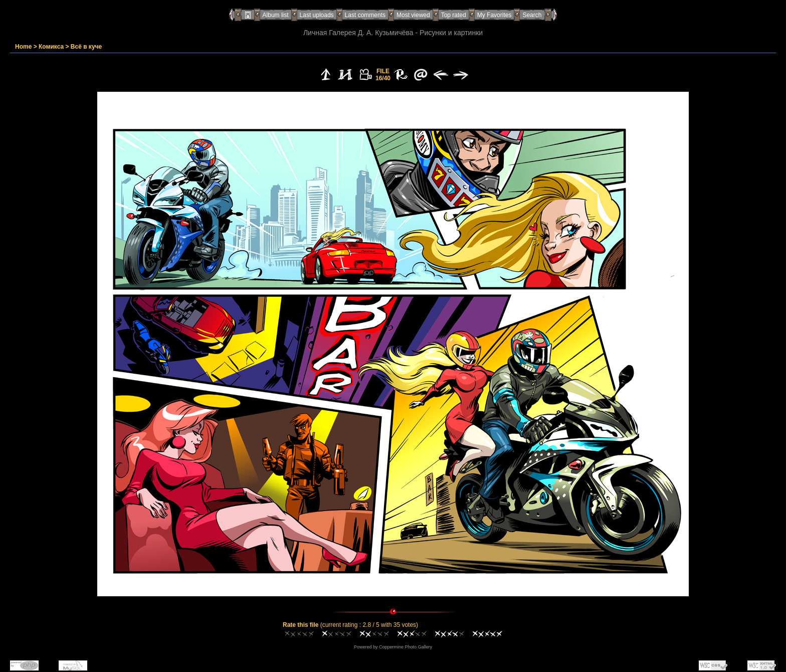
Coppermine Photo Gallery (406, 647)
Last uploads (317, 15)
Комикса (51, 47)
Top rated (454, 15)
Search (532, 15)
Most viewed (413, 15)
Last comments (365, 15)
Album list (276, 15)
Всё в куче (86, 47)
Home (23, 47)
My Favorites (495, 15)
